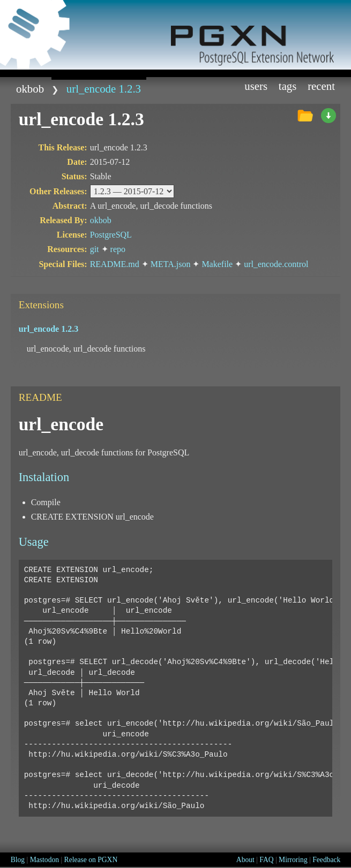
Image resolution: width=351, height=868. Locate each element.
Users (256, 86)
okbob (30, 89)
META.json (171, 264)
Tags (288, 86)
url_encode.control (276, 264)
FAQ (266, 860)
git (95, 249)
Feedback (326, 860)
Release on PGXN (91, 860)
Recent (321, 86)
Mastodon (44, 860)
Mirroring (293, 860)
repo (118, 249)
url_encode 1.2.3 (104, 89)
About (245, 860)
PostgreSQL (111, 235)
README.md (115, 264)
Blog (18, 860)
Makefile (217, 264)
